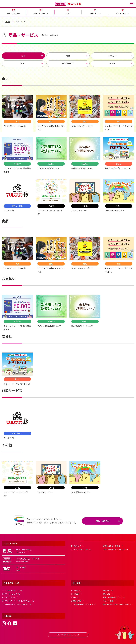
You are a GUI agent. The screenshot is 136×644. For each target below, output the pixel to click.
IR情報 (73, 597)
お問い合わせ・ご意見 (112, 545)
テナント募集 (108, 600)
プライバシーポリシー (79, 548)
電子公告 (107, 593)
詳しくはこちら (103, 520)
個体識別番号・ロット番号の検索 (116, 604)
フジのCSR (75, 593)
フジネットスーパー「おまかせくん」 (16, 600)
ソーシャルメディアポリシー (114, 548)
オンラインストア (9, 597)
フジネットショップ (10, 593)
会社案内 (74, 590)
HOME (8, 22)
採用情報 (107, 590)
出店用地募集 (76, 600)
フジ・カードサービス (10, 590)
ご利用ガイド (76, 545)
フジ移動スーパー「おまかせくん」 (15, 604)
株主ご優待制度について (112, 597)
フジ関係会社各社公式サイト (82, 604)
